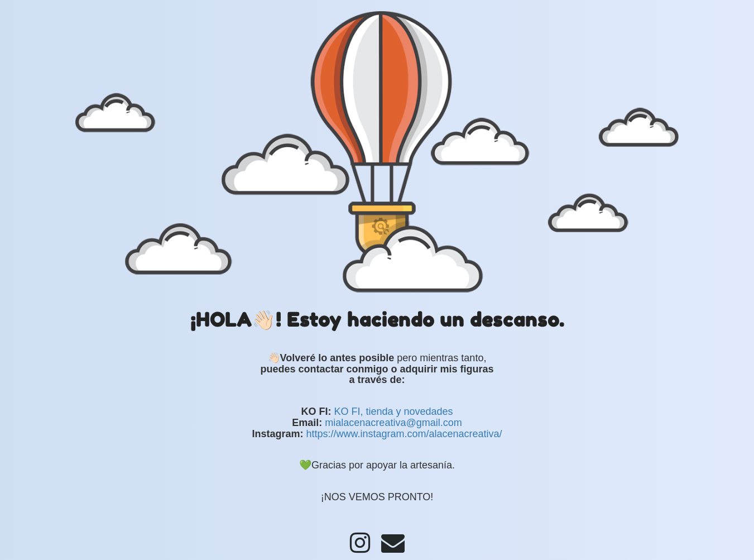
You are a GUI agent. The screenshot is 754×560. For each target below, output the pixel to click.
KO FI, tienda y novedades (393, 411)
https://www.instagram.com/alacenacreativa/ (404, 434)
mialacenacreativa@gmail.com (393, 423)
